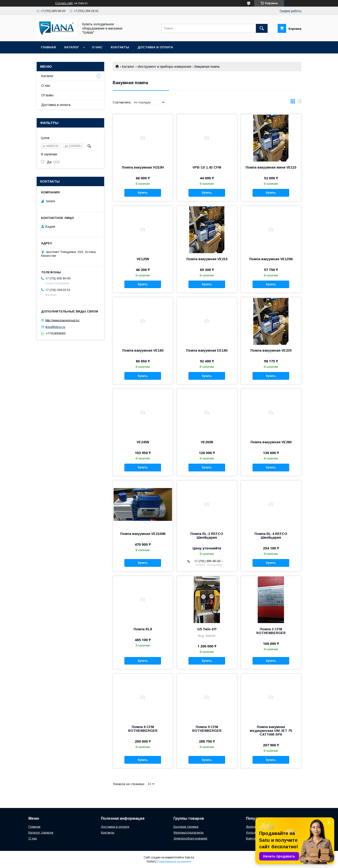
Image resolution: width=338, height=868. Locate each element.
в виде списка (299, 102)
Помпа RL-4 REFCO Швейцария (271, 536)
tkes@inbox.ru (55, 327)
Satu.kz (190, 857)
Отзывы (47, 95)
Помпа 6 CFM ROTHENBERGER (143, 729)
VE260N (207, 442)
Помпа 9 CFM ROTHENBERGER (207, 729)
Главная (48, 47)
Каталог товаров (41, 832)
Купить (143, 193)
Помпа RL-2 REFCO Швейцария (207, 536)
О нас (97, 47)
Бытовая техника (186, 827)
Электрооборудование (190, 838)
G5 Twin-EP (207, 629)
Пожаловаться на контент (174, 862)
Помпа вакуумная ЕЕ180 (207, 350)
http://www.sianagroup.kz (62, 320)
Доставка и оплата (155, 47)
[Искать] (262, 28)
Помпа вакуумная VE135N (271, 259)
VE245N (143, 442)
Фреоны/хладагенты (188, 832)
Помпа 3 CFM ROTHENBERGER (271, 631)
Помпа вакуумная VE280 (271, 442)
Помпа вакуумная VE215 (207, 259)
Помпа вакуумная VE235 (271, 350)
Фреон (251, 827)
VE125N (143, 259)
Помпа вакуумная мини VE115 (271, 167)
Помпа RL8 (143, 629)
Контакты (120, 47)
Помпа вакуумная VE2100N (143, 534)
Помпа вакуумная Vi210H (143, 167)
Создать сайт (64, 3)
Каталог (72, 47)
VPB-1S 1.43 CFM (207, 167)
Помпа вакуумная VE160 (143, 350)
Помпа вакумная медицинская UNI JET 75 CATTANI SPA (271, 731)
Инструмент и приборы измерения (165, 67)
